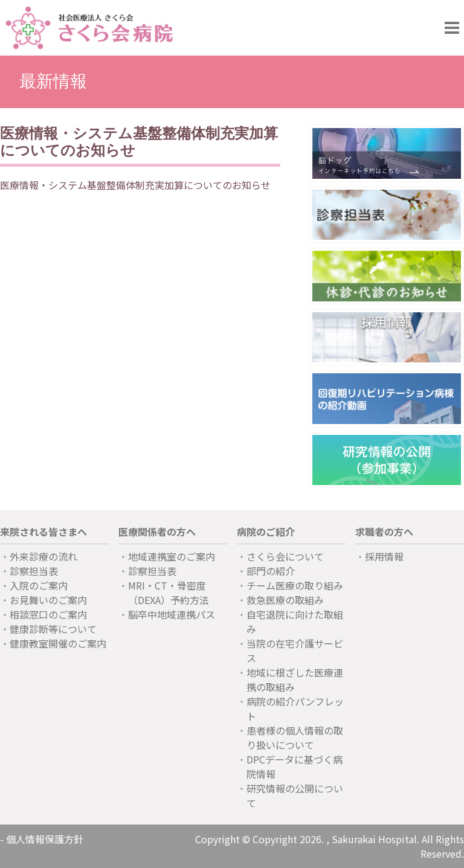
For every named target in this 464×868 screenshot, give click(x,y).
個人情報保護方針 (45, 839)
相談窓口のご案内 (48, 614)
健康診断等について (53, 629)
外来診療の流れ (43, 556)
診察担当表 (34, 571)
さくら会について (285, 556)
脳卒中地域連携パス (172, 614)
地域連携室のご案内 (172, 556)
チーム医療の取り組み (295, 585)
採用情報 (384, 556)
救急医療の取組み (285, 600)
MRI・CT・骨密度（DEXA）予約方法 (169, 593)
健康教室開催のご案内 (58, 643)
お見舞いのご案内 (48, 600)
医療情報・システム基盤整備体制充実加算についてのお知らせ (135, 185)
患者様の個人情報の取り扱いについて (295, 738)
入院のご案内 (39, 585)
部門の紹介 (271, 571)
